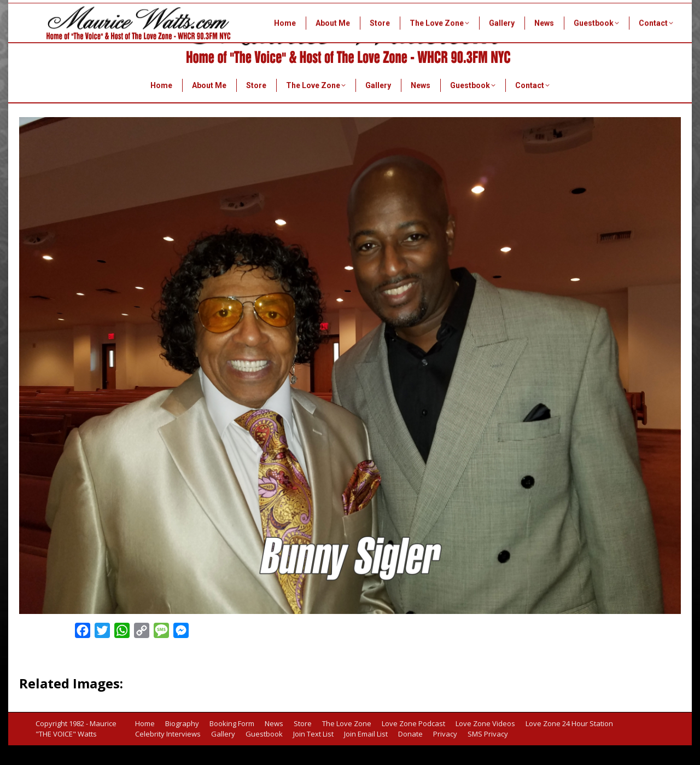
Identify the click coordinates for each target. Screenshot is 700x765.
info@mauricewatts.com (628, 54)
